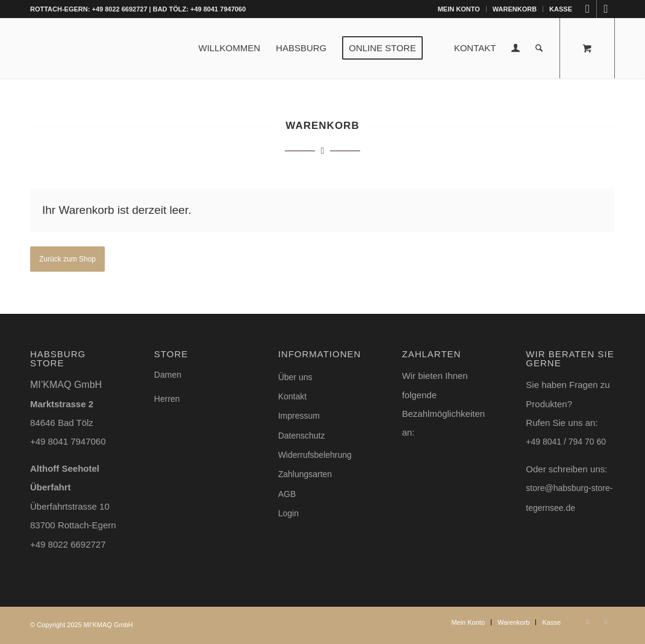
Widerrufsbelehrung (315, 455)
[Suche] (540, 48)
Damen (168, 375)
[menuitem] (459, 9)
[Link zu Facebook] (606, 9)
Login (288, 513)
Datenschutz (302, 436)
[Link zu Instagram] (587, 9)
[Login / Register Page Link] (516, 49)
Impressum (299, 416)
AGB (287, 494)
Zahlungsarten (305, 474)
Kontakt (292, 396)
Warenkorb (515, 9)
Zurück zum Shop (67, 259)
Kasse (561, 9)
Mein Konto (459, 9)
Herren (167, 399)
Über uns (295, 377)
